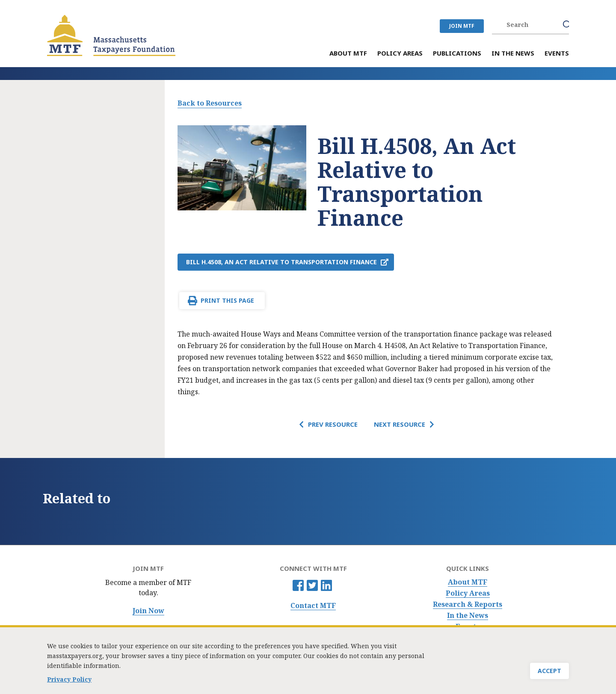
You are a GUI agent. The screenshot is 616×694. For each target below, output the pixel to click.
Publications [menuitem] (457, 54)
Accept (549, 676)
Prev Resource (333, 424)
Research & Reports (468, 604)
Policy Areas (468, 593)
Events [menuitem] (557, 54)
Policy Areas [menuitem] (400, 54)
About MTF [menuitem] (348, 54)
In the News (468, 616)
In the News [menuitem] (513, 54)
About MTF (468, 582)
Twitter (312, 585)
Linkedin (326, 585)
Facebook (298, 585)
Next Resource (400, 424)
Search (567, 25)
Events (468, 627)
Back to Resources (210, 103)
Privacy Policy (69, 684)
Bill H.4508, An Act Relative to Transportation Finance (281, 262)
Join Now (148, 611)
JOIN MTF (462, 26)
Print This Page (227, 300)
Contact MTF (313, 606)
